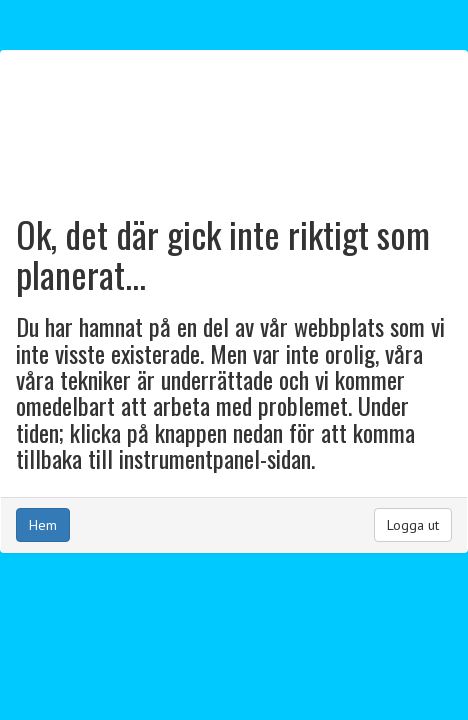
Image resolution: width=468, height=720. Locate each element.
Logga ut (413, 525)
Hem (43, 525)
